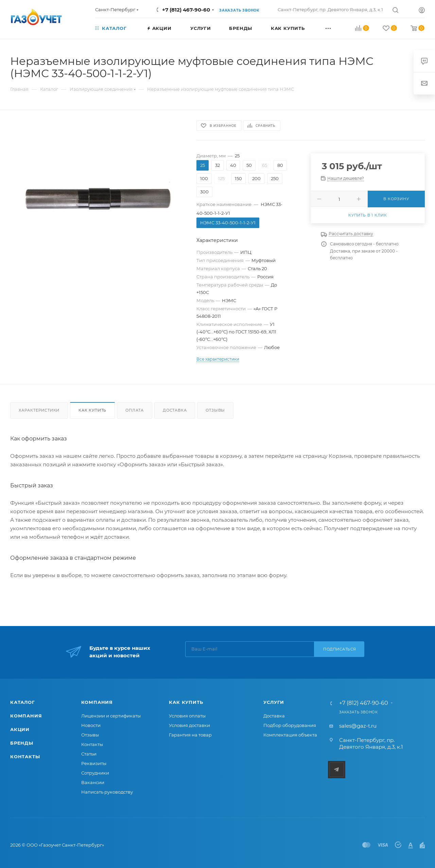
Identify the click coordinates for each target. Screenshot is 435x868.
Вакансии (93, 782)
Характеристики (39, 410)
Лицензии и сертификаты (111, 716)
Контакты (25, 757)
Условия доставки (189, 725)
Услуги (274, 702)
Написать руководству (107, 792)
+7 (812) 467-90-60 (186, 10)
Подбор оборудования (290, 725)
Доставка (175, 410)
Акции (20, 729)
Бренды (22, 743)
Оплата (135, 410)
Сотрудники (95, 773)
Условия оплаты (187, 716)
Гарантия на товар (190, 735)
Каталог (23, 702)
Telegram (337, 770)
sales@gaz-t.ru (358, 726)
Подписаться (340, 649)
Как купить (92, 410)
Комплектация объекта (290, 735)
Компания (26, 716)
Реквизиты (94, 763)
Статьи (89, 754)
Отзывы (215, 410)
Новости (91, 725)
